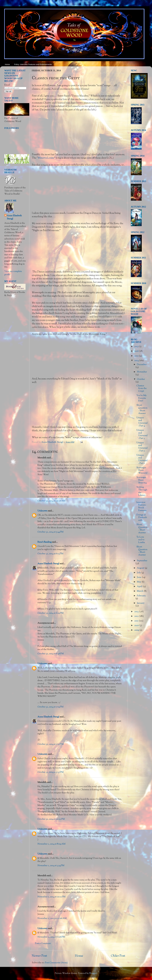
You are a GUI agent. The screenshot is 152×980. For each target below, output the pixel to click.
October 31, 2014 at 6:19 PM (50, 613)
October (141, 379)
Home (7, 64)
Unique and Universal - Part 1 (142, 459)
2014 (137, 361)
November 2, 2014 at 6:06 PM (51, 937)
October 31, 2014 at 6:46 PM (51, 654)
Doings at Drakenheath (142, 518)
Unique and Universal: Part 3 (142, 434)
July (139, 573)
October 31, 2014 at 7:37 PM (51, 772)
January (141, 603)
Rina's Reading (45, 542)
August (141, 568)
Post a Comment (43, 944)
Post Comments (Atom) (56, 963)
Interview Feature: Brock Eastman (141, 506)
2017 (137, 347)
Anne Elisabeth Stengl (48, 564)
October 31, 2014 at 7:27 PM (51, 744)
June (139, 577)
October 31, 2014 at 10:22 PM (51, 819)
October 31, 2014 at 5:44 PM (50, 532)
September (142, 561)
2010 (137, 626)
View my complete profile (13, 273)
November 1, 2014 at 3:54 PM (51, 866)
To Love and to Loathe (141, 540)
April (140, 587)
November (142, 372)
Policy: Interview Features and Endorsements (33, 64)
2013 (137, 612)
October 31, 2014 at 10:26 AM (51, 501)
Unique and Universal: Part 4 (142, 422)
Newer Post (39, 956)
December (142, 365)
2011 (137, 621)
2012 (137, 616)
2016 (137, 351)
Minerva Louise (46, 158)
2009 (137, 630)
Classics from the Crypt (142, 388)
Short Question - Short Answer (142, 409)
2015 (137, 356)
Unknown (42, 511)
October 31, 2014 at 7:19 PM (50, 707)
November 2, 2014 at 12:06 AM (52, 918)
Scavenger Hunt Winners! (142, 470)
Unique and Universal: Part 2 (142, 447)
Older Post (118, 956)
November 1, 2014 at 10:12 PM (51, 897)
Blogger (93, 973)
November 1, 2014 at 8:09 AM (51, 844)
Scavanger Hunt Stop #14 (141, 480)
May (139, 582)
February (141, 596)
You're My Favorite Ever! (141, 398)
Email (7, 85)
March (140, 591)
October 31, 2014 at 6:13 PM (50, 554)
